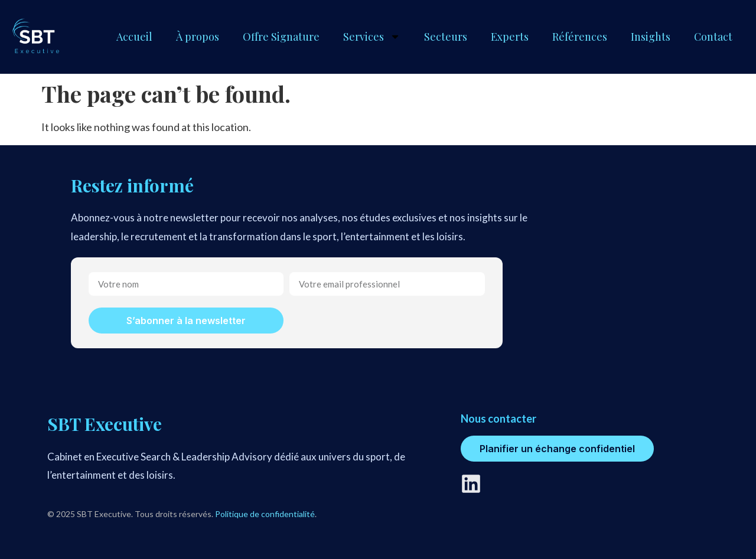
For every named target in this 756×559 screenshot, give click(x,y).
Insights (651, 37)
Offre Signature (281, 37)
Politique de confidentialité (265, 514)
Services (372, 37)
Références (580, 37)
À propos (198, 37)
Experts (510, 37)
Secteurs (446, 37)
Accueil (134, 37)
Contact (713, 37)
